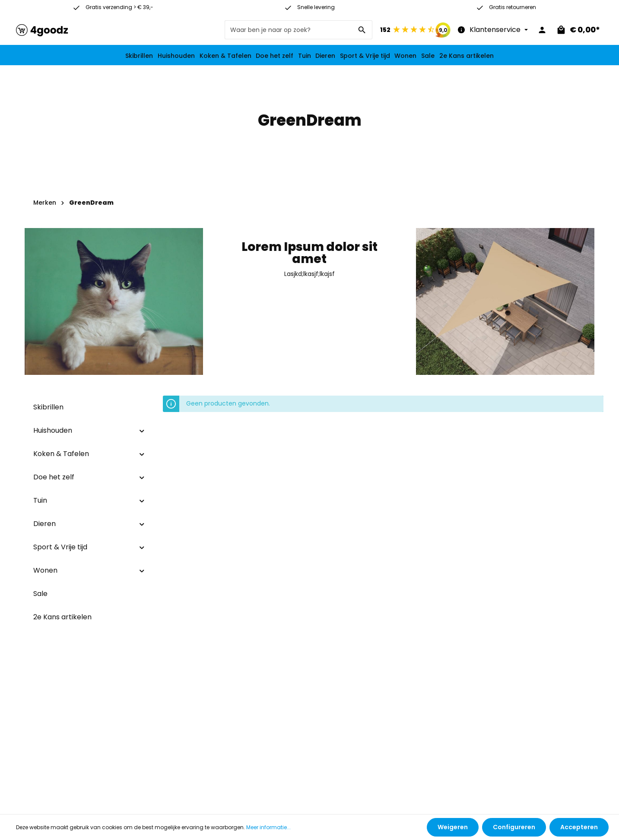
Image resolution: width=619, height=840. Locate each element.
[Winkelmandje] (578, 30)
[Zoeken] (362, 30)
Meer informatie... (268, 827)
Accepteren (579, 827)
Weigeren (453, 827)
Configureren (514, 827)
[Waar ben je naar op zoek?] (289, 30)
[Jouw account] (542, 30)
